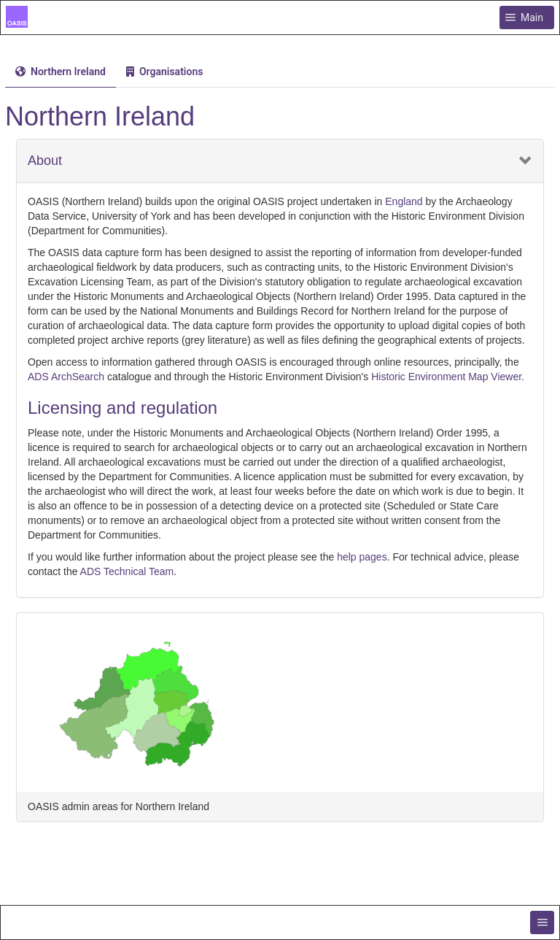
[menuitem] (61, 72)
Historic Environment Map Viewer (446, 377)
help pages (362, 557)
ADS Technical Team (127, 571)
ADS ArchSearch (66, 377)
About (45, 161)
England (404, 201)
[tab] (61, 72)
